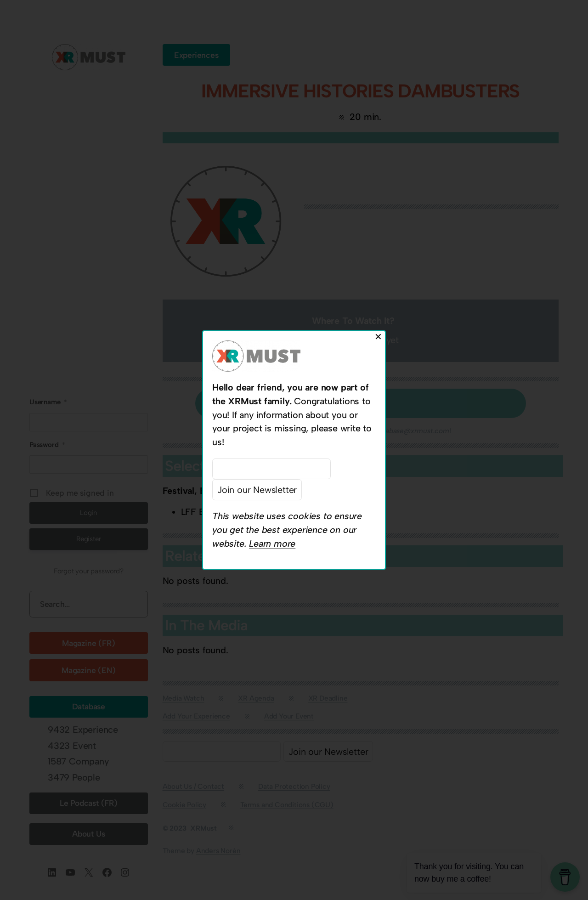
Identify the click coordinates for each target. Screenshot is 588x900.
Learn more (272, 543)
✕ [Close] (378, 337)
